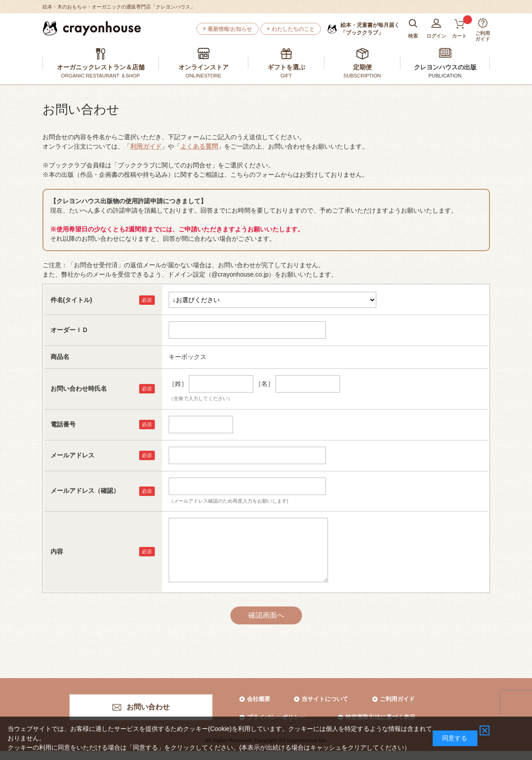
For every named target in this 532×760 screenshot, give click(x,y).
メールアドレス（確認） (85, 491)
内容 (57, 551)
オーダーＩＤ (69, 330)
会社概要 (259, 699)
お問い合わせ (148, 707)
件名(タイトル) (71, 300)
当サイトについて (325, 699)
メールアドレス (72, 455)
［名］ (264, 384)
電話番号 (63, 424)
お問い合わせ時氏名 (79, 389)
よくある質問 (199, 146)
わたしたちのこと (293, 29)
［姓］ (178, 384)
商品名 (60, 357)
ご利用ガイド (397, 699)
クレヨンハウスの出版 (445, 67)
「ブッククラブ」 (370, 29)
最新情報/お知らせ (230, 29)
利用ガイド (146, 146)
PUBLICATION (445, 76)
